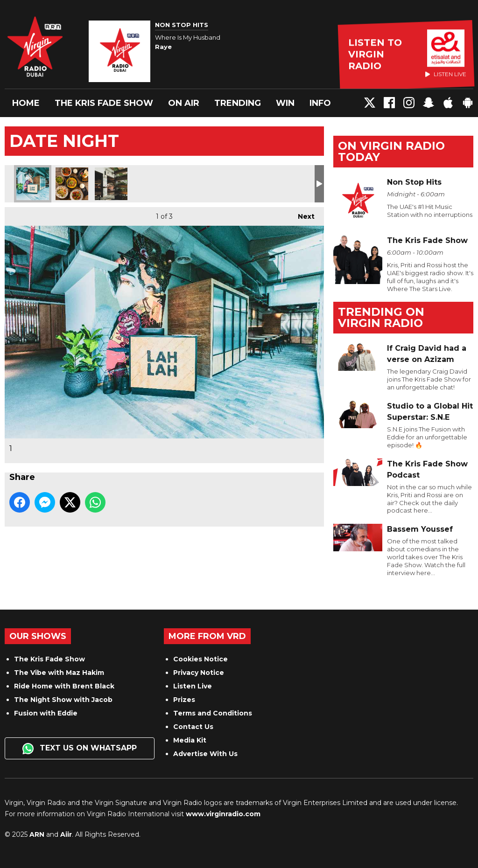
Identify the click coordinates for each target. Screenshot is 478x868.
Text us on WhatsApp (80, 749)
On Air (184, 103)
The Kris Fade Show (104, 103)
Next (302, 214)
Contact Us (193, 727)
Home (26, 103)
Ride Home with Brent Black (64, 686)
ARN (37, 834)
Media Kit (190, 740)
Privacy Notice (199, 673)
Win (285, 103)
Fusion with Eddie (46, 713)
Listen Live (193, 686)
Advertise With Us (205, 754)
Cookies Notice (200, 659)
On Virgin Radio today (391, 151)
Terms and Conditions (213, 713)
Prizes (184, 700)
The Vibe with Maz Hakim (59, 673)
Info (320, 103)
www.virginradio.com (223, 814)
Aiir (66, 834)
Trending (238, 103)
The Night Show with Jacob (63, 700)
